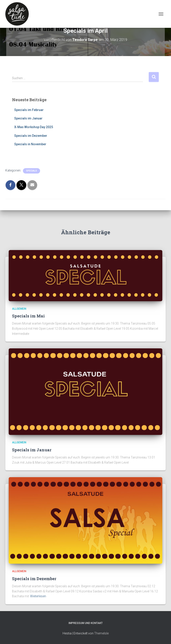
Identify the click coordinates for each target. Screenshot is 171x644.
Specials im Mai (28, 316)
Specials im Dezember (31, 136)
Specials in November (30, 144)
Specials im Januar (28, 118)
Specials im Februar (29, 110)
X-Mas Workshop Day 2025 (34, 127)
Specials (32, 171)
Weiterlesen (38, 596)
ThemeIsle (101, 633)
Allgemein (19, 309)
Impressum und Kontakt (86, 623)
